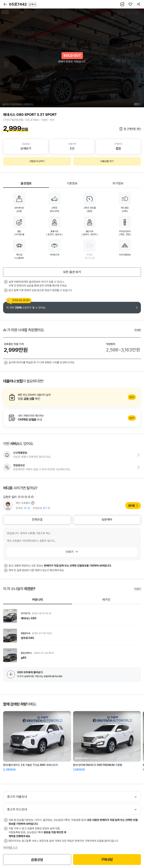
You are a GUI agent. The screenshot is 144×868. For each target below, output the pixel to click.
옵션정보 (26, 183)
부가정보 (118, 183)
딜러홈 (131, 506)
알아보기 (72, 397)
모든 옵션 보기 (72, 272)
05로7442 (23, 4)
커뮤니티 (38, 600)
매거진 (106, 600)
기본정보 (72, 183)
